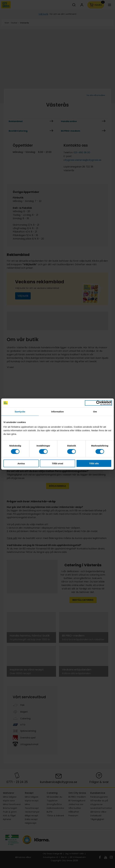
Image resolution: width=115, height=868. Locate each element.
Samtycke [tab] (20, 411)
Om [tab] (95, 411)
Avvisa (21, 463)
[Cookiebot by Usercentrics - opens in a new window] (98, 403)
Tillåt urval (58, 463)
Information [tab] (57, 411)
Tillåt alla (94, 463)
